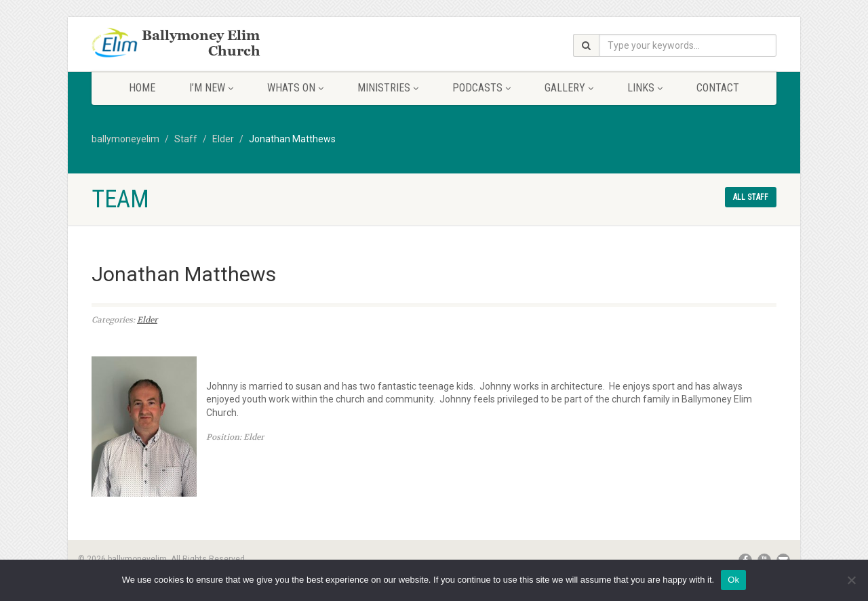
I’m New (211, 88)
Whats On (295, 88)
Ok (733, 580)
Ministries (388, 88)
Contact (718, 88)
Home (142, 88)
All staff (751, 197)
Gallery (569, 88)
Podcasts (481, 88)
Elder (147, 320)
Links (645, 88)
